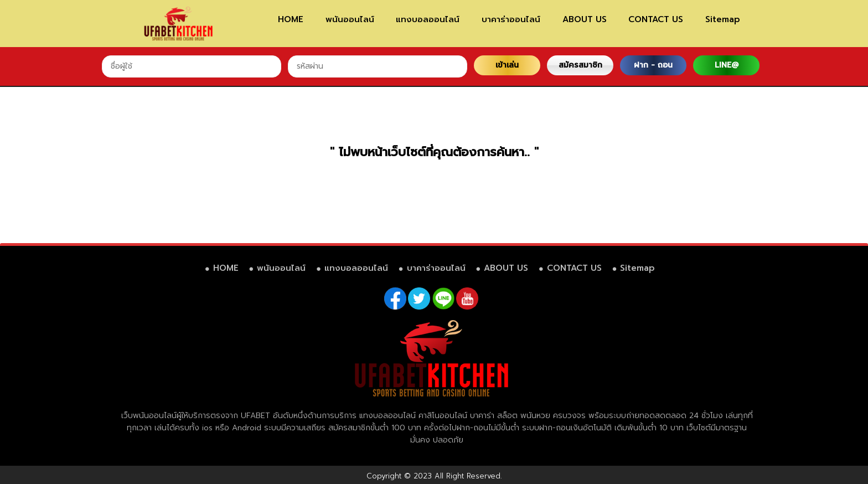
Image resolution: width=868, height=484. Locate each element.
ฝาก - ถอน (653, 65)
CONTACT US (656, 19)
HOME (291, 19)
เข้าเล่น (507, 65)
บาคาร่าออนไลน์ (511, 19)
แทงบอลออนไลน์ (428, 19)
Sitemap (723, 19)
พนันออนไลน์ (350, 19)
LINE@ (727, 65)
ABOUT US (585, 19)
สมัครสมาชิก (580, 65)
